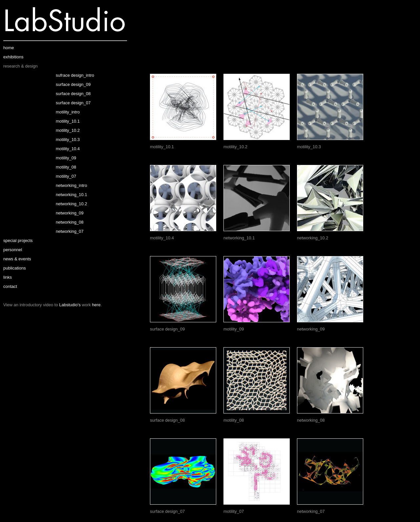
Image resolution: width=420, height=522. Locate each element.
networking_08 (70, 222)
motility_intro (68, 112)
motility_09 (66, 158)
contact (10, 286)
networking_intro (71, 185)
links (8, 277)
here (96, 305)
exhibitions (13, 57)
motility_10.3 (68, 140)
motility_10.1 (68, 121)
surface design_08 (73, 94)
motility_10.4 (68, 149)
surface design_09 (73, 84)
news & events (17, 259)
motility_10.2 (68, 130)
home (9, 48)
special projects (18, 241)
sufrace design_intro (75, 75)
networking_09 (70, 213)
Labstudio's (70, 305)
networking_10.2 (71, 204)
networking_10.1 (71, 195)
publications (15, 268)
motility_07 (66, 176)
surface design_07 (73, 103)
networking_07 (70, 231)
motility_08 (66, 167)
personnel (13, 250)
